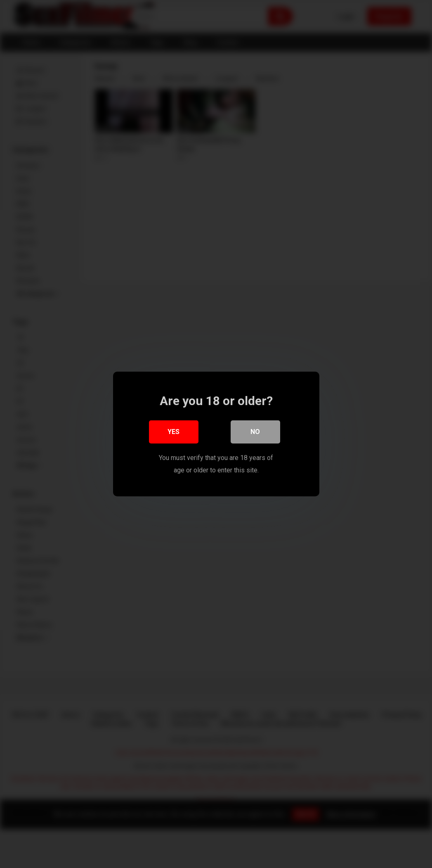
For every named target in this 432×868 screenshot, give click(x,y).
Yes (174, 432)
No (255, 432)
